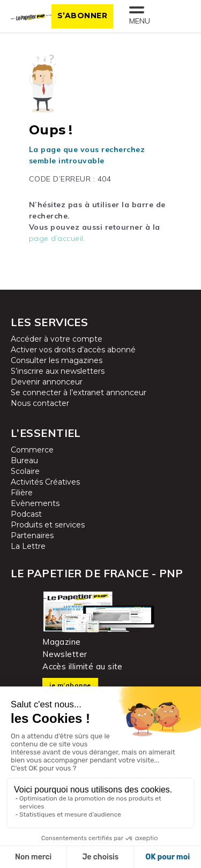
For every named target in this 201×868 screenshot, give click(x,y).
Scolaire (25, 471)
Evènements (35, 503)
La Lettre (28, 546)
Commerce (32, 450)
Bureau (24, 461)
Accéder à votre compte (57, 339)
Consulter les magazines (57, 360)
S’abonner (83, 16)
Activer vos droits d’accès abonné (73, 350)
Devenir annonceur (47, 382)
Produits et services (48, 525)
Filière (22, 493)
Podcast (26, 514)
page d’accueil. (57, 238)
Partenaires (32, 535)
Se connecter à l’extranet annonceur (79, 393)
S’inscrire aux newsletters (58, 371)
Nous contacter (40, 403)
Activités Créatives (45, 482)
